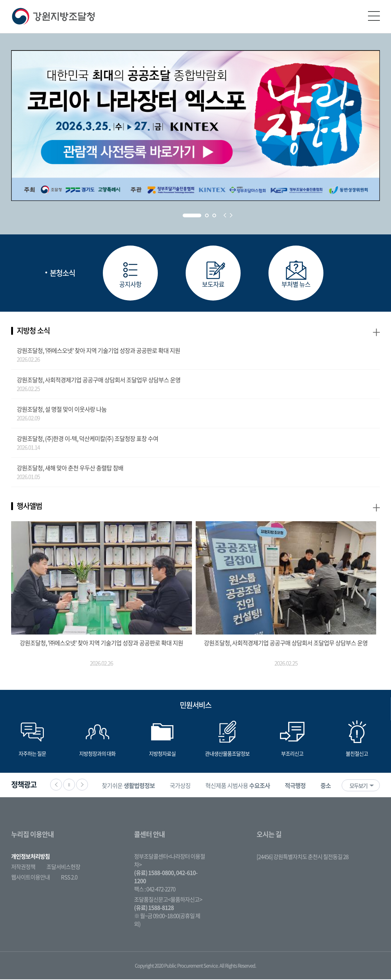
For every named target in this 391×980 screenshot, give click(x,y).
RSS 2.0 (69, 878)
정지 (69, 785)
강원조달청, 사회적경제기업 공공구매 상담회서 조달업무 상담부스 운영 (99, 380)
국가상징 (182, 786)
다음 (82, 785)
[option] (131, 786)
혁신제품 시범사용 (240, 786)
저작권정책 (23, 867)
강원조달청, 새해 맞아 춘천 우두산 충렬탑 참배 (70, 468)
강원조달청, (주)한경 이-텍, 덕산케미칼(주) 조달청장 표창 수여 (87, 439)
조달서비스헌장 (63, 867)
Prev (225, 215)
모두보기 (358, 786)
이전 (56, 785)
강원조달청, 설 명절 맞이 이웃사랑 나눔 (62, 410)
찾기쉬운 (131, 786)
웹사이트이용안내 (30, 878)
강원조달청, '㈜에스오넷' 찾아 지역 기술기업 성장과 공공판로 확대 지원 (98, 351)
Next (231, 215)
